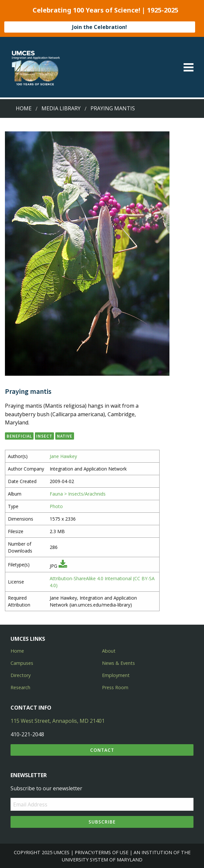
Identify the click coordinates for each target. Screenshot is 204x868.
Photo (56, 506)
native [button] (65, 436)
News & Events (118, 663)
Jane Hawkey (63, 456)
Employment (116, 675)
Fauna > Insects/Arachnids (78, 494)
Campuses (22, 663)
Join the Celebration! (100, 27)
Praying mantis (113, 108)
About (109, 651)
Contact (102, 750)
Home (24, 108)
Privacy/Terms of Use (102, 852)
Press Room (115, 687)
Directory (21, 675)
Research (20, 687)
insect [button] (44, 436)
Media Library (61, 108)
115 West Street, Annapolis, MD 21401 (58, 721)
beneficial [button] (19, 436)
